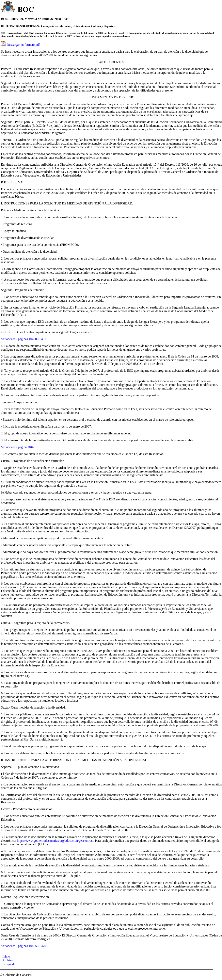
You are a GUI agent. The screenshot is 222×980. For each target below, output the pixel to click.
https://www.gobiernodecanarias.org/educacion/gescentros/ (55, 841)
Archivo (8, 960)
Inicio (6, 956)
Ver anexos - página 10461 (18, 447)
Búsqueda (9, 964)
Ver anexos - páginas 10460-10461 (23, 339)
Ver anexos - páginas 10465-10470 (23, 946)
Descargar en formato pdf (23, 45)
